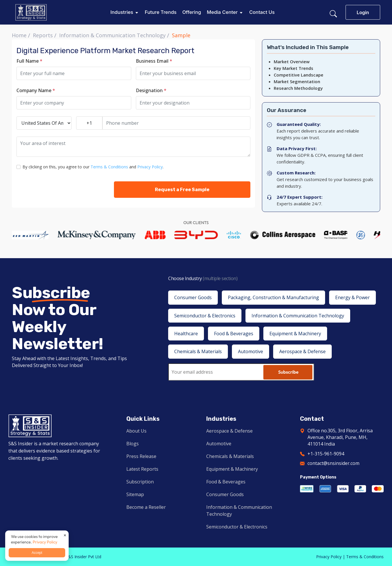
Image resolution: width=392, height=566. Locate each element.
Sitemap (135, 494)
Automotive (219, 444)
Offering (192, 12)
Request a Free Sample (182, 190)
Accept (37, 553)
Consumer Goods (225, 494)
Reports (43, 35)
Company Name (36, 90)
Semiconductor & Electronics (237, 527)
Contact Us (262, 12)
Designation (151, 90)
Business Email (154, 61)
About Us (136, 431)
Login (363, 12)
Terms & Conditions (109, 167)
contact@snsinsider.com (333, 463)
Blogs (133, 444)
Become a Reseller (146, 507)
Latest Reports (142, 469)
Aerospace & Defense (229, 431)
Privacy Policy (150, 167)
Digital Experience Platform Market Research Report (105, 51)
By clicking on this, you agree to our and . (93, 167)
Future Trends (161, 12)
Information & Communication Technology (112, 35)
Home (19, 35)
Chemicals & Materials (230, 456)
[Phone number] (177, 123)
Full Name (29, 61)
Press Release (141, 456)
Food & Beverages (226, 482)
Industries (122, 12)
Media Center (222, 12)
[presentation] (60, 189)
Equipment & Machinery (232, 469)
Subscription (140, 482)
